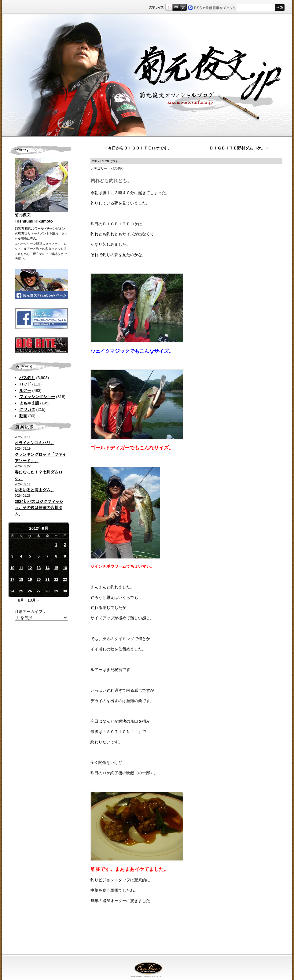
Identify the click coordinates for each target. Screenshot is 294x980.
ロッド (25, 384)
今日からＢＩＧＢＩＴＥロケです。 (140, 148)
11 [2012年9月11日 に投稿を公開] (21, 568)
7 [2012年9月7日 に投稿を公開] (48, 556)
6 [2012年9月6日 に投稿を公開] (39, 556)
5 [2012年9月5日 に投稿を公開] (30, 556)
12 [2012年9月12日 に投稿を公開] (30, 568)
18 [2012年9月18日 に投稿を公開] (21, 580)
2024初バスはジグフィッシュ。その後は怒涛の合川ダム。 (39, 508)
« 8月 (19, 600)
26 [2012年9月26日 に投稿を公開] (30, 591)
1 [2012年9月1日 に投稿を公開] (56, 545)
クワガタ (27, 409)
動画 (23, 416)
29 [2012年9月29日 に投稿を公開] (56, 591)
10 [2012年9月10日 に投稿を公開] (12, 568)
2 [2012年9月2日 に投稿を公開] (65, 545)
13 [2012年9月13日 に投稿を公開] (39, 568)
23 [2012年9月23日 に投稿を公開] (65, 580)
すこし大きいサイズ (176, 7)
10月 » (33, 600)
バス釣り (27, 378)
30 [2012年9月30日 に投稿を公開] (65, 591)
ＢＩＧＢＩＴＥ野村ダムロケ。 (237, 148)
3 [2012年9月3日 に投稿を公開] (12, 556)
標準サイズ (169, 7)
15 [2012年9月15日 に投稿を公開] (56, 568)
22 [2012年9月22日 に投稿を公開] (56, 580)
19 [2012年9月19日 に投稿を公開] (30, 580)
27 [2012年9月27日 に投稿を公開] (39, 591)
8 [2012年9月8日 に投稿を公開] (56, 556)
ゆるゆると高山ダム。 (35, 490)
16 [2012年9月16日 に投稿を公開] (65, 568)
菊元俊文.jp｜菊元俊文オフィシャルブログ (147, 76)
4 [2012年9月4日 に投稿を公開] (21, 556)
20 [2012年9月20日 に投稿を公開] (39, 580)
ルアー (25, 391)
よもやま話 (29, 403)
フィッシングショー (37, 397)
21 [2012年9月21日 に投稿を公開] (47, 580)
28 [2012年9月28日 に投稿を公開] (47, 591)
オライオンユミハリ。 (35, 443)
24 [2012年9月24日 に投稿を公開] (12, 591)
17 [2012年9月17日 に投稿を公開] (12, 580)
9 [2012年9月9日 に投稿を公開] (65, 556)
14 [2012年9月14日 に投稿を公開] (47, 568)
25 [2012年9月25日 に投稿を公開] (21, 591)
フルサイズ (183, 7)
